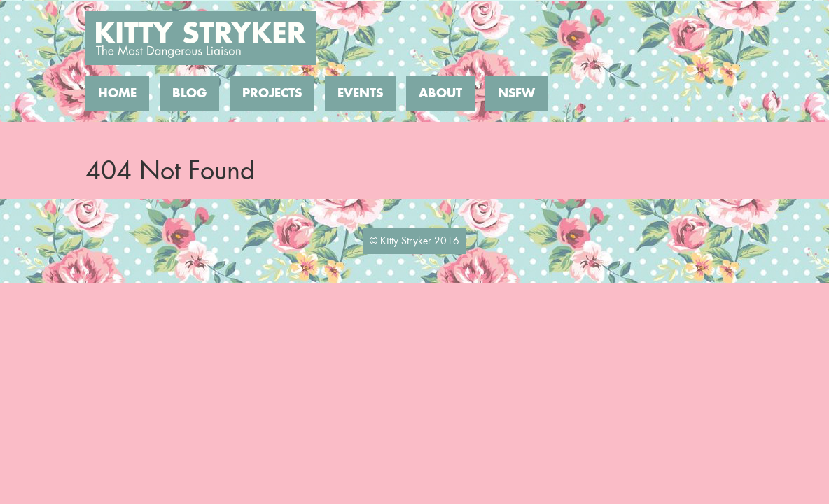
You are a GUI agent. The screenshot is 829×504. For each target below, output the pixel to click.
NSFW (516, 93)
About (440, 93)
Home (117, 93)
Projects (272, 93)
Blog (189, 93)
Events (360, 93)
